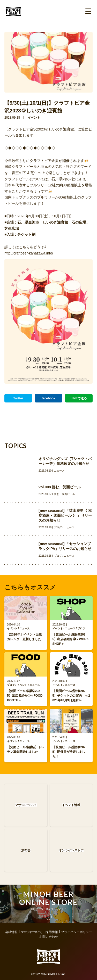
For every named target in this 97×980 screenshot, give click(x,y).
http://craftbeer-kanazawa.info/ (29, 253)
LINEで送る (79, 398)
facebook (48, 398)
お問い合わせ (49, 937)
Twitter (18, 398)
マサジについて (32, 932)
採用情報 (52, 932)
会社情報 (11, 932)
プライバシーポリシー (77, 932)
